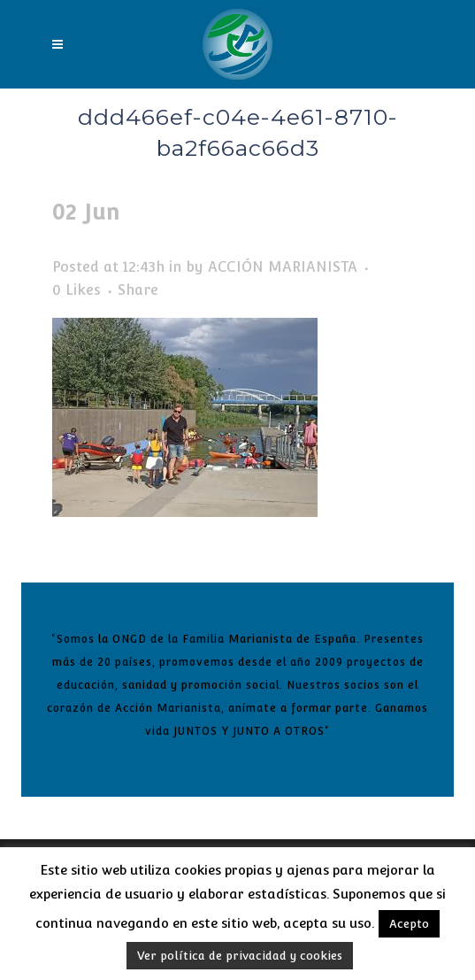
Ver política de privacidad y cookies (240, 956)
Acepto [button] (409, 924)
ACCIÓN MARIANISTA (283, 267)
